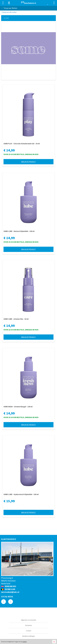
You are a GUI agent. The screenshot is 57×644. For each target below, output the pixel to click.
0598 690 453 (9, 586)
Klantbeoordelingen (29, 636)
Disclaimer (28, 625)
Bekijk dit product (28, 162)
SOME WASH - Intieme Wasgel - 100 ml (18, 407)
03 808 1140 (8, 589)
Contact (28, 631)
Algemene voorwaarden (29, 620)
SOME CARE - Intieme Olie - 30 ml (16, 319)
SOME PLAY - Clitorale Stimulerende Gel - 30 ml (22, 144)
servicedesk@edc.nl (10, 592)
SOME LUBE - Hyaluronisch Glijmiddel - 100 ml (21, 494)
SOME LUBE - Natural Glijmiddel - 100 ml (19, 231)
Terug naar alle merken (9, 12)
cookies (25, 642)
